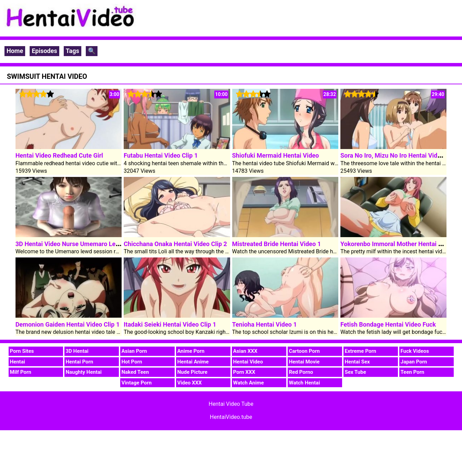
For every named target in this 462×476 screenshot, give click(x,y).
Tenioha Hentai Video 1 (265, 324)
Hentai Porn (80, 362)
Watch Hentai (305, 383)
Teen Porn (413, 372)
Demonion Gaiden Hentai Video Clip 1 (68, 324)
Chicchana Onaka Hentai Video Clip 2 (175, 244)
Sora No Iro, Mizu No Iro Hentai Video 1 (395, 155)
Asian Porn (134, 351)
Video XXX (190, 383)
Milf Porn (21, 372)
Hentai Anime (193, 362)
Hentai (18, 362)
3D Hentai (77, 351)
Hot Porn (132, 362)
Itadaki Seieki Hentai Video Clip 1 (170, 324)
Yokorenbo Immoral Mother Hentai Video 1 (400, 244)
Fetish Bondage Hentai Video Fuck (388, 324)
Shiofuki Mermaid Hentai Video (276, 155)
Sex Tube (356, 372)
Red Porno (301, 372)
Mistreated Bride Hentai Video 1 (277, 244)
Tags (73, 51)
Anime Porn (191, 351)
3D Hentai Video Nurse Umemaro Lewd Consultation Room (97, 244)
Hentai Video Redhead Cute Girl (59, 155)
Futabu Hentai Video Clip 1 (161, 155)
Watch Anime (249, 383)
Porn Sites (22, 351)
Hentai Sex (357, 362)
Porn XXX (244, 372)
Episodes (44, 51)
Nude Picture (193, 372)
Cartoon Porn (305, 351)
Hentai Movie (304, 362)
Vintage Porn (137, 383)
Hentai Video (248, 362)
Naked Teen (135, 372)
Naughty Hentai (84, 372)
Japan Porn (414, 362)
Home (15, 51)
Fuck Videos (415, 351)
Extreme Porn (361, 351)
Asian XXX (245, 351)
